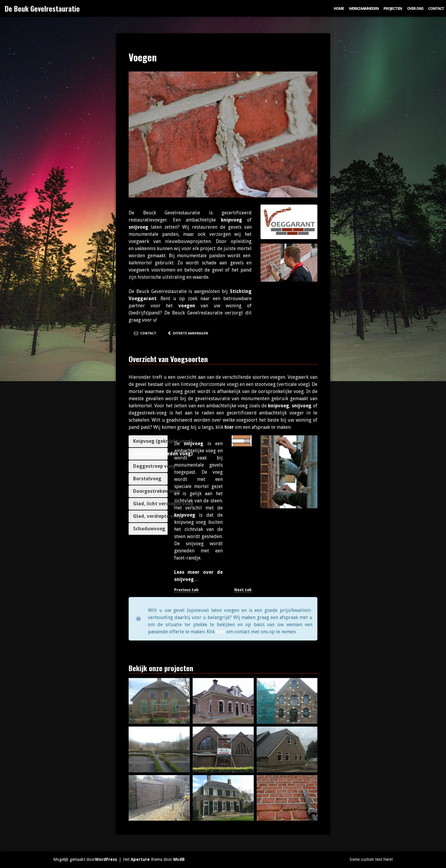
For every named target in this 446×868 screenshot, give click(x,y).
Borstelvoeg (147, 479)
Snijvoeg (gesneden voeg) (150, 454)
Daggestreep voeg (150, 466)
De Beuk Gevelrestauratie (42, 8)
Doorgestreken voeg (150, 491)
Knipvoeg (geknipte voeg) (150, 441)
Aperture (140, 859)
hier (229, 427)
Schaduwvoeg (149, 529)
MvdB (179, 859)
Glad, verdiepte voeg (150, 516)
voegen (187, 306)
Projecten (393, 8)
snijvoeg (138, 227)
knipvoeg (231, 220)
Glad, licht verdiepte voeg (150, 504)
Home (339, 8)
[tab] (148, 441)
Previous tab (186, 590)
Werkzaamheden (364, 8)
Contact (436, 8)
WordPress (106, 859)
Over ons (415, 8)
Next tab (243, 590)
